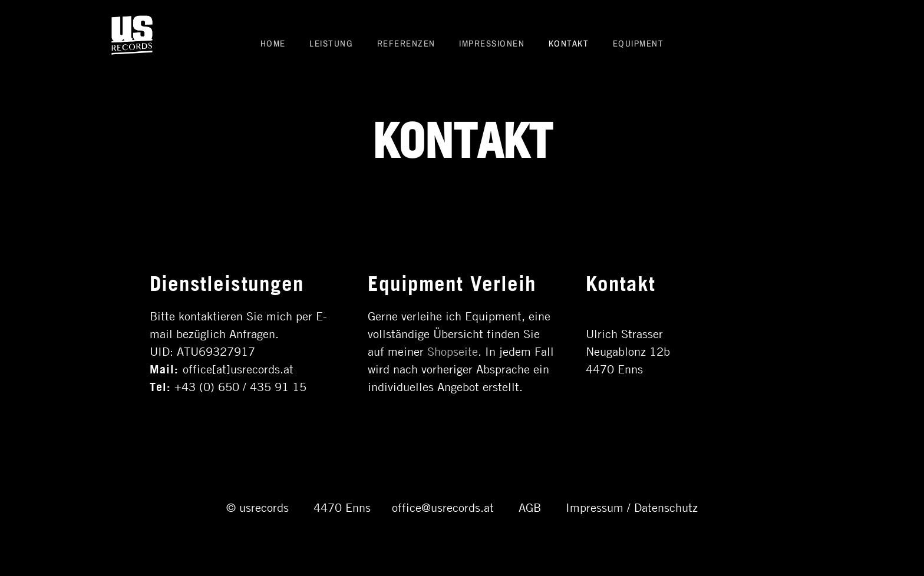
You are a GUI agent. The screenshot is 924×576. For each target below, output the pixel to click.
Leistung (331, 43)
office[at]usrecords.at (238, 368)
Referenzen (406, 43)
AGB (530, 507)
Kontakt (569, 43)
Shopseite (453, 351)
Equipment (638, 43)
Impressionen (492, 43)
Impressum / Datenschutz (632, 507)
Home (273, 43)
